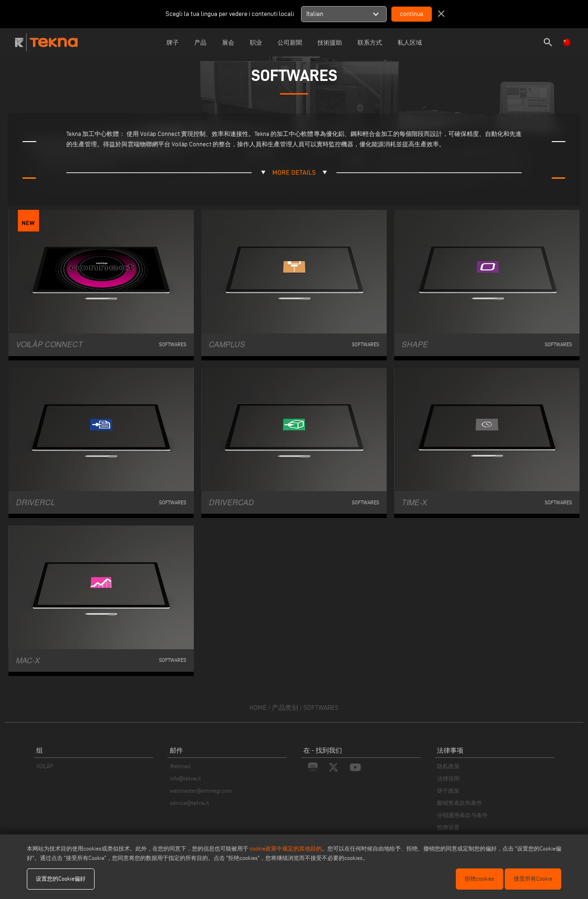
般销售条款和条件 (460, 803)
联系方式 (370, 42)
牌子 (173, 42)
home (258, 708)
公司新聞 (290, 42)
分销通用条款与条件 (462, 815)
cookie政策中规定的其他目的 (286, 848)
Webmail (180, 766)
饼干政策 (448, 791)
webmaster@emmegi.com (201, 791)
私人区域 (410, 42)
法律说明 (448, 778)
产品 (200, 42)
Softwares (321, 708)
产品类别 (285, 708)
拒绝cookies (480, 879)
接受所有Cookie (533, 879)
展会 (228, 42)
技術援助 (330, 42)
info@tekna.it (185, 778)
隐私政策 (448, 766)
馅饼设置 (448, 827)
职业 (256, 42)
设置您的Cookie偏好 (61, 879)
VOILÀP (45, 766)
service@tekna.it (189, 803)
